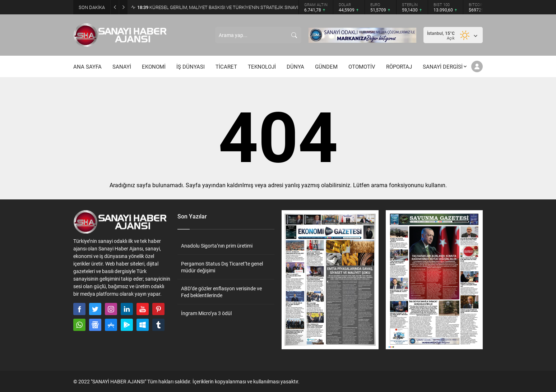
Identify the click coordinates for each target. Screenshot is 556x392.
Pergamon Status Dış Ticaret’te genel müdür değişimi (222, 267)
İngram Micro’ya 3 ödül (206, 313)
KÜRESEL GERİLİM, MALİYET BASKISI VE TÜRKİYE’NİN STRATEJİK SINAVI (218, 7)
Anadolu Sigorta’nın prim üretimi (217, 246)
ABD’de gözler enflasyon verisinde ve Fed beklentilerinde (221, 292)
